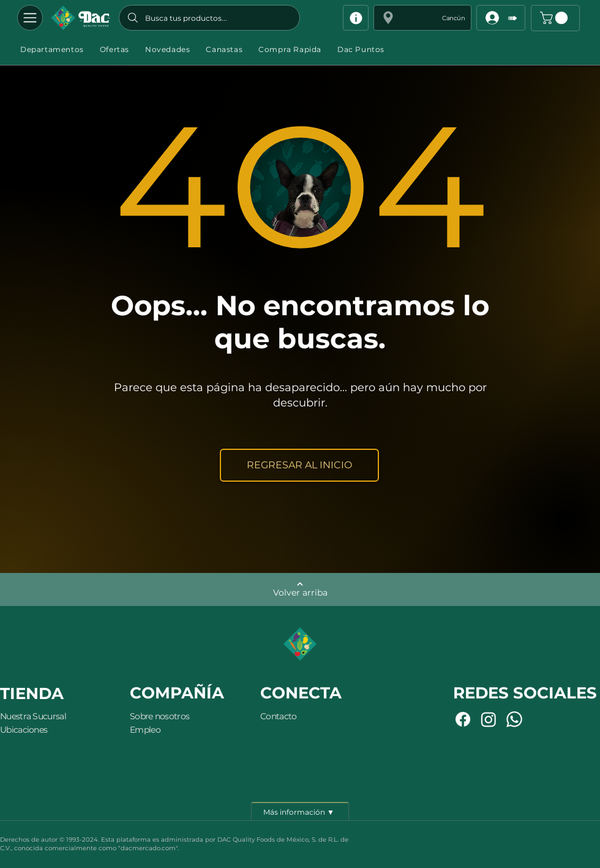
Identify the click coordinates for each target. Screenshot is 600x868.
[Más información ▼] (300, 811)
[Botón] (81, 18)
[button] (422, 18)
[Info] (356, 18)
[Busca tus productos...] (209, 18)
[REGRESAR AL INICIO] (299, 465)
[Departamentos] (30, 18)
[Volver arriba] (300, 589)
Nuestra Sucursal (33, 716)
